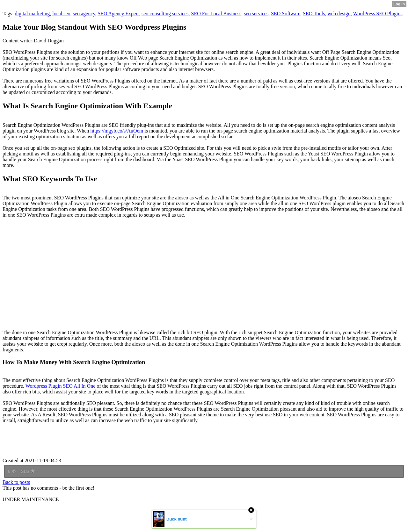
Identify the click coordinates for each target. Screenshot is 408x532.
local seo (61, 14)
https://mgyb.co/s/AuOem (117, 131)
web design (339, 14)
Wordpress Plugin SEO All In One (61, 386)
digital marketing (32, 14)
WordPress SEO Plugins (378, 14)
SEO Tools (314, 14)
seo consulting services (165, 14)
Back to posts (16, 482)
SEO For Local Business (216, 14)
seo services (256, 14)
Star (28, 471)
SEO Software (286, 14)
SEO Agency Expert (118, 14)
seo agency (84, 14)
